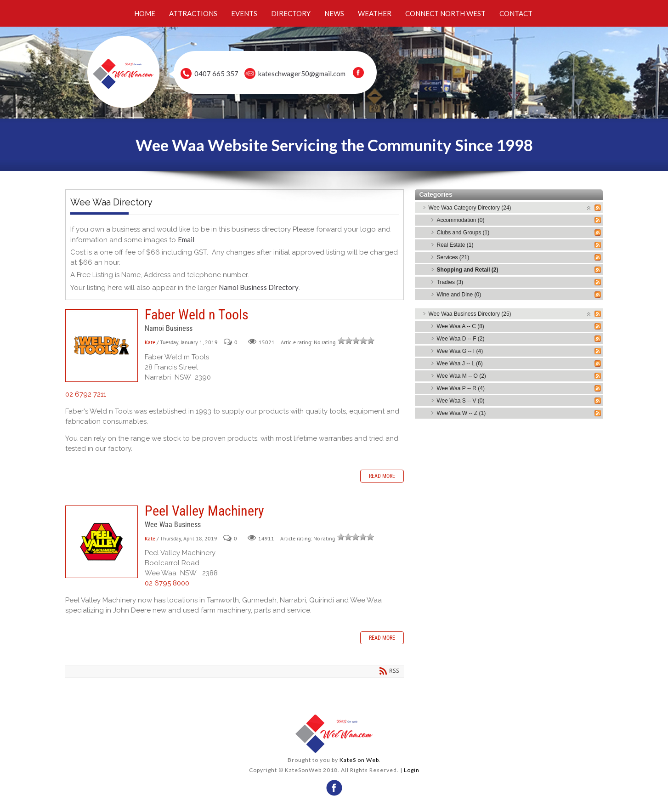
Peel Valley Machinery (102, 542)
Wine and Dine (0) (459, 295)
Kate (150, 342)
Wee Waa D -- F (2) (461, 339)
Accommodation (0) (461, 220)
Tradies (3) (450, 282)
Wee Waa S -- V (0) (461, 401)
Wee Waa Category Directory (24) (470, 208)
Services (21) (453, 257)
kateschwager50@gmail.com (302, 74)
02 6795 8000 (167, 583)
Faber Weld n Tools (102, 346)
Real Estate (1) (455, 245)
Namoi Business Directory (259, 287)
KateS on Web (359, 760)
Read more (382, 476)
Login (412, 770)
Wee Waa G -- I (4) (460, 351)
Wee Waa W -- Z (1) (461, 413)
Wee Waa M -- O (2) (461, 376)
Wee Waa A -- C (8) (461, 326)
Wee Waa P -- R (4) (461, 388)
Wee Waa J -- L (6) (460, 363)
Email (186, 239)
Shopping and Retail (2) (468, 270)
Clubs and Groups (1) (463, 233)
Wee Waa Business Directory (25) (470, 314)
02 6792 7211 (86, 394)
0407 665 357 (216, 74)
